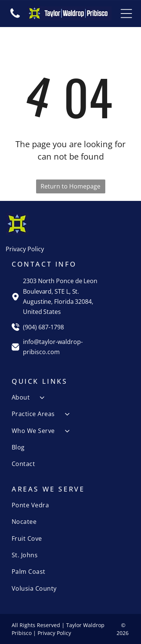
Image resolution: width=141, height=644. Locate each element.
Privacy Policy (25, 249)
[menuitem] (70, 397)
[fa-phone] (15, 17)
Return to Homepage (70, 186)
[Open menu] (126, 14)
